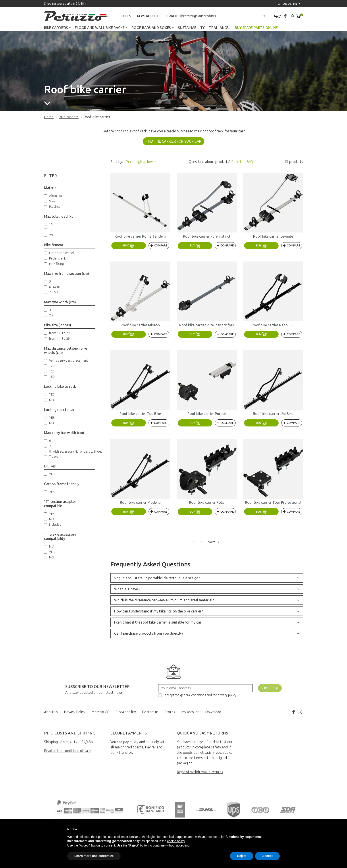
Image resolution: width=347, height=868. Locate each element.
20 (51, 235)
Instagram (300, 712)
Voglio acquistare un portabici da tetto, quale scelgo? (157, 578)
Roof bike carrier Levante (273, 236)
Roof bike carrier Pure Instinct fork (207, 325)
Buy (129, 245)
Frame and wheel (62, 253)
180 (52, 377)
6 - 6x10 (55, 287)
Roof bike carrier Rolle (207, 502)
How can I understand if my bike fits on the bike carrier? (158, 611)
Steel (53, 201)
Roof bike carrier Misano (140, 325)
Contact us (150, 712)
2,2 (51, 315)
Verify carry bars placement (69, 360)
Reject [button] (242, 856)
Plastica (55, 206)
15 (51, 224)
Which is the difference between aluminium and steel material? (164, 600)
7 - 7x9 (54, 292)
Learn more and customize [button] (94, 856)
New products (149, 16)
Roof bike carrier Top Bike (140, 414)
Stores (125, 16)
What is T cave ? (127, 589)
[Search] (221, 16)
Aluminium (57, 196)
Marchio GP (100, 712)
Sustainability (126, 712)
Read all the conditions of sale (67, 751)
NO (52, 400)
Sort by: (117, 162)
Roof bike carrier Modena (140, 502)
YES (52, 394)
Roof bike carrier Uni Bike (273, 414)
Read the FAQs (243, 162)
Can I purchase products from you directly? (149, 633)
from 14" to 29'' (60, 338)
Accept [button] (267, 856)
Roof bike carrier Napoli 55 (273, 325)
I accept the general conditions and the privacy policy (200, 695)
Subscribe (270, 688)
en (295, 4)
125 (52, 371)
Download (213, 712)
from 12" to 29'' (60, 333)
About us (51, 712)
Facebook (294, 712)
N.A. (52, 546)
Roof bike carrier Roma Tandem (140, 236)
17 (51, 230)
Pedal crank (57, 258)
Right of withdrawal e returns (200, 772)
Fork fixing (56, 264)
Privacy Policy (75, 712)
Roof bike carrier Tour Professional (273, 502)
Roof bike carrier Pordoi (207, 414)
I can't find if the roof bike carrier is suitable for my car (158, 622)
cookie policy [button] (176, 841)
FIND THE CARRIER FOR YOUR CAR (173, 141)
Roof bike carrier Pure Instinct (207, 236)
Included (55, 524)
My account (190, 712)
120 (52, 366)
